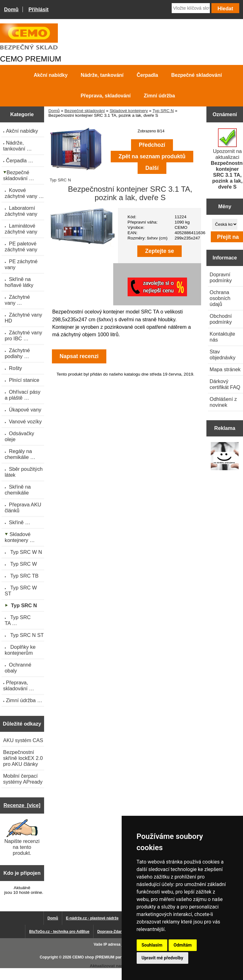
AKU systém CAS (23, 740)
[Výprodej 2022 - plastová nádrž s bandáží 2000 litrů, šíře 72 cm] (225, 457)
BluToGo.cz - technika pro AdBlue (59, 932)
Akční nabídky (51, 75)
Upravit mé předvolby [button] (162, 958)
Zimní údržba (159, 96)
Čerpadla (147, 75)
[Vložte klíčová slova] (191, 8)
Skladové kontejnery (129, 111)
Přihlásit (38, 9)
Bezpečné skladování (85, 111)
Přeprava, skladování (106, 96)
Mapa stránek (225, 369)
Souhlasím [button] (152, 945)
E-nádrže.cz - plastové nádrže (92, 918)
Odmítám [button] (183, 945)
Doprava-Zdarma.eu (115, 932)
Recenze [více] (22, 805)
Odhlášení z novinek (223, 402)
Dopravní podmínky (221, 277)
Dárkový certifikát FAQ (225, 384)
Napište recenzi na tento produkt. (22, 837)
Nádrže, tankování (102, 75)
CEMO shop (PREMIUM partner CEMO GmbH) (114, 957)
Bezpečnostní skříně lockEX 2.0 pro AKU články (23, 758)
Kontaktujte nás (222, 337)
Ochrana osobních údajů (220, 298)
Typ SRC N (163, 111)
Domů (11, 9)
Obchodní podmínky (221, 319)
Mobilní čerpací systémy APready (23, 779)
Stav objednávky (223, 355)
